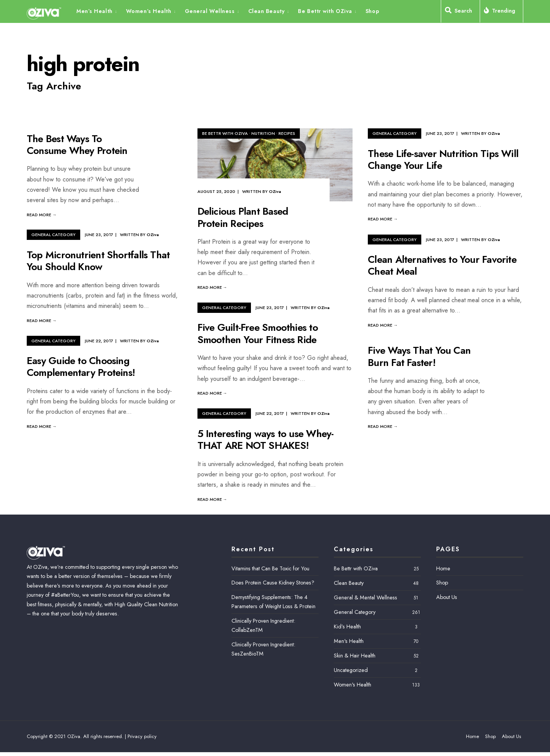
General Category (395, 133)
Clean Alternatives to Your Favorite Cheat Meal (442, 265)
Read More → (42, 215)
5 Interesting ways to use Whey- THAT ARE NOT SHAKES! (266, 440)
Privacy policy (142, 736)
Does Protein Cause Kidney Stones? (273, 583)
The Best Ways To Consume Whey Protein (77, 145)
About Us (447, 597)
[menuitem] (99, 11)
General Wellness (210, 11)
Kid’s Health (347, 626)
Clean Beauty (267, 11)
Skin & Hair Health (355, 656)
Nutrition (263, 133)
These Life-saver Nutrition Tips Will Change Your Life (443, 159)
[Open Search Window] (460, 12)
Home (443, 568)
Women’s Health (149, 11)
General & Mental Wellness (366, 597)
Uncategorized (351, 670)
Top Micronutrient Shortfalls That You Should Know (98, 261)
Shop (372, 11)
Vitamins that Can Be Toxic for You (270, 568)
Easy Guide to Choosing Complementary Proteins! (81, 367)
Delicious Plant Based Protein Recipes (243, 218)
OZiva (275, 191)
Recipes (287, 133)
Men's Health (349, 641)
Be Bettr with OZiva (325, 11)
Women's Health (353, 685)
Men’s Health (95, 11)
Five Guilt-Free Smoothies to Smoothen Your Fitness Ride (258, 334)
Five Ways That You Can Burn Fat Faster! (419, 357)
